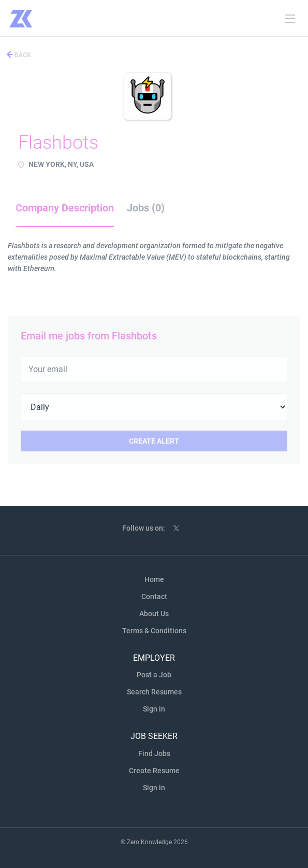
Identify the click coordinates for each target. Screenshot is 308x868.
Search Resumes (154, 692)
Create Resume (154, 771)
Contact (154, 596)
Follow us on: (144, 528)
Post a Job (154, 675)
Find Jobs (154, 753)
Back (22, 55)
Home (154, 579)
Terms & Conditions (154, 631)
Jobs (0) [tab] (146, 208)
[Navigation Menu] (290, 19)
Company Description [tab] (65, 208)
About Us (154, 614)
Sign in (154, 709)
